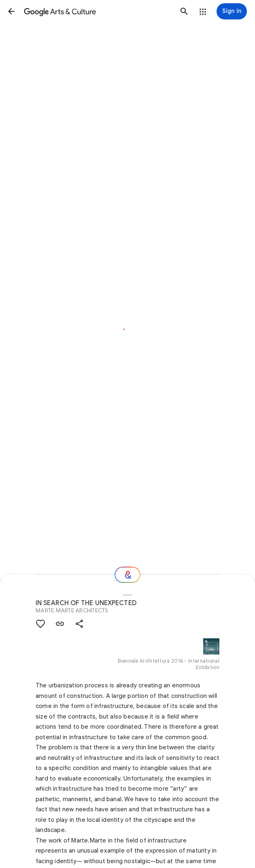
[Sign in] (232, 11)
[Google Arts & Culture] (98, 11)
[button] (11, 11)
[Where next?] (127, 575)
